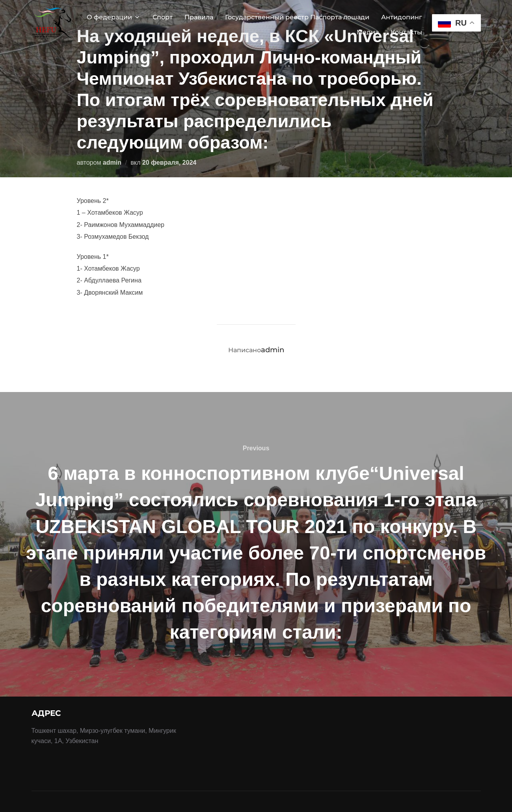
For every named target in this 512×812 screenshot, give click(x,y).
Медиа (368, 32)
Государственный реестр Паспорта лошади (297, 17)
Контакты (406, 32)
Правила (199, 17)
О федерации (114, 17)
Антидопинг (402, 17)
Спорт (163, 17)
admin (112, 163)
